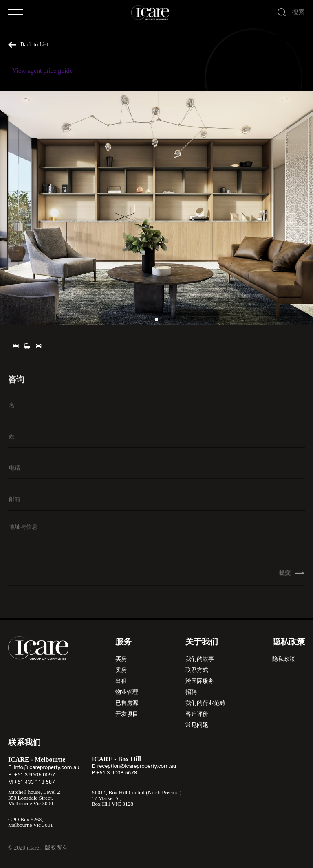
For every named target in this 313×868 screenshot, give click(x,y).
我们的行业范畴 (205, 703)
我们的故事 (200, 659)
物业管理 (127, 692)
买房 (121, 659)
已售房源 (127, 703)
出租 (121, 681)
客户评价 (197, 714)
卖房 (121, 670)
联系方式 (197, 670)
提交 (292, 577)
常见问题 (197, 725)
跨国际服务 (200, 681)
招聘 (191, 692)
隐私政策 (284, 659)
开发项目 (127, 714)
